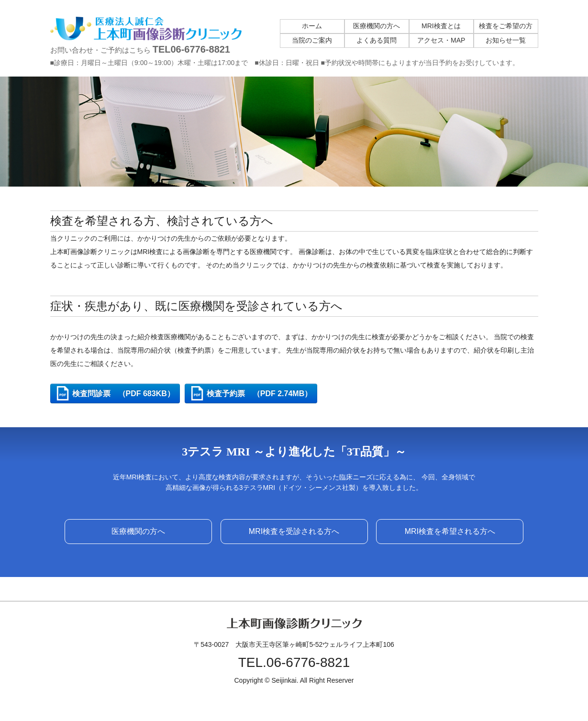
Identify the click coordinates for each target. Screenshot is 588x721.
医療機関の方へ (138, 531)
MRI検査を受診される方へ (294, 531)
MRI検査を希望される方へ (450, 531)
